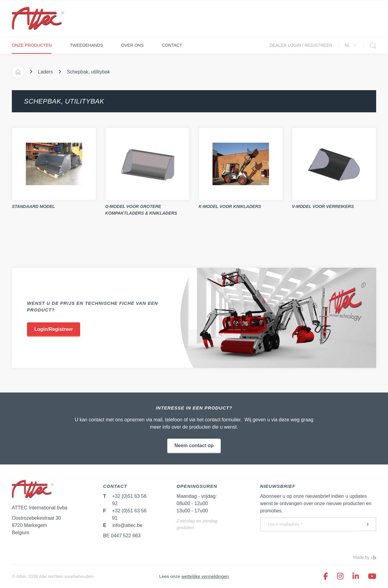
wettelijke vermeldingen (205, 576)
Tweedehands (86, 45)
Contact (172, 45)
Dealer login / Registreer (301, 45)
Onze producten (32, 45)
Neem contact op (194, 445)
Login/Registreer (54, 329)
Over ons (132, 45)
